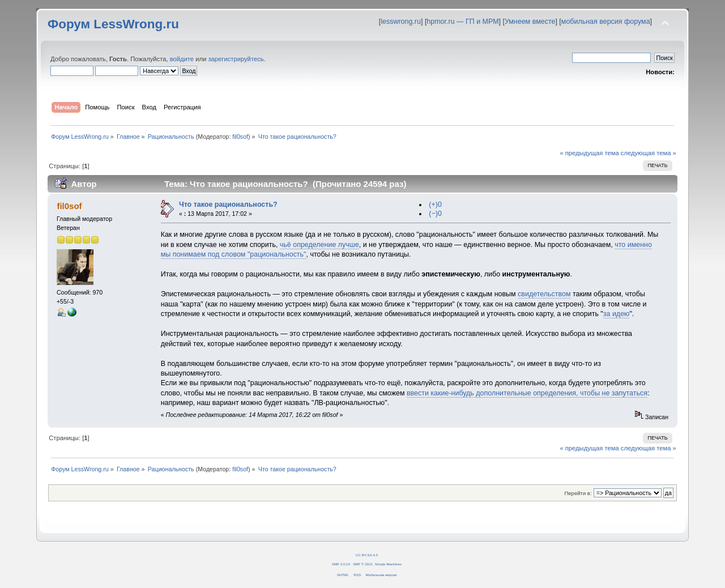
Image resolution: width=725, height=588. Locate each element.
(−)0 (435, 214)
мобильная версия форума (606, 22)
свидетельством (544, 294)
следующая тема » (649, 153)
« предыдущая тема (589, 153)
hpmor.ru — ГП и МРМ (462, 22)
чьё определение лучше (319, 245)
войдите (182, 59)
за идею (617, 314)
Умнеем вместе (530, 22)
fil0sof (240, 137)
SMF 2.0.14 (341, 564)
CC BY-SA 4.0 (367, 555)
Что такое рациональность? (228, 204)
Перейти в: (578, 493)
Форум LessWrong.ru (113, 24)
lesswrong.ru (401, 22)
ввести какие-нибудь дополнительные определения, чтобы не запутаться (527, 393)
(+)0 (435, 204)
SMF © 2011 (363, 564)
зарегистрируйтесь (236, 59)
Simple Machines (388, 564)
